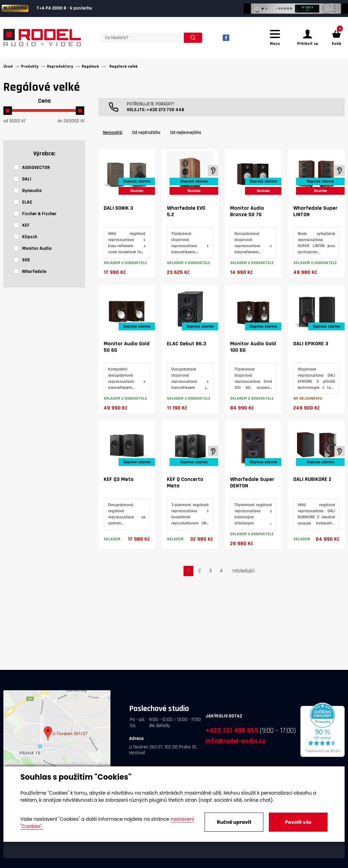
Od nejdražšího (146, 135)
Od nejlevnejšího (186, 135)
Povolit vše (298, 822)
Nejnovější (113, 135)
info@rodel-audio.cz (236, 743)
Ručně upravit (234, 822)
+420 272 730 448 (165, 112)
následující (243, 573)
